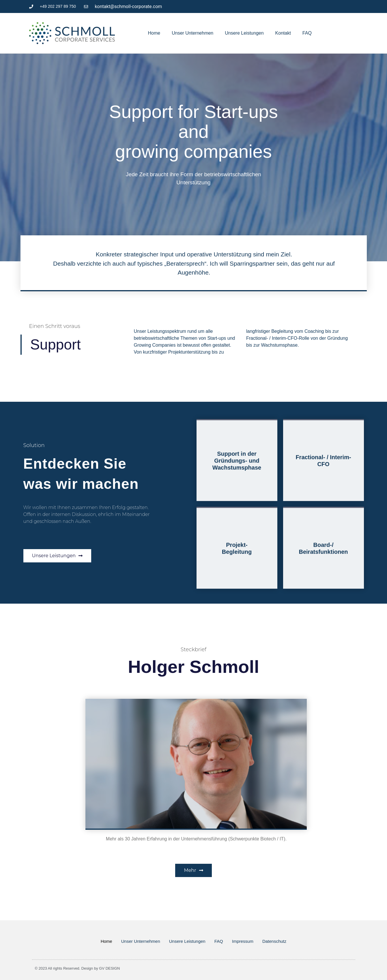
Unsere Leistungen (244, 33)
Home (154, 33)
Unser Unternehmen (192, 33)
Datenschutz (274, 941)
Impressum (243, 941)
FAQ (307, 33)
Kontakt (283, 33)
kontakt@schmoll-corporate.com (129, 6)
